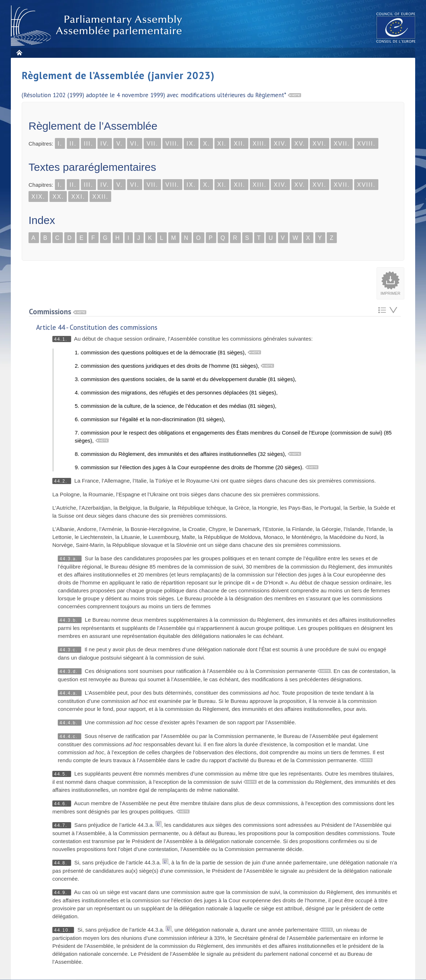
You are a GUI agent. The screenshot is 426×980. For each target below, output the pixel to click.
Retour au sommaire (382, 310)
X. (206, 144)
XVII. (342, 144)
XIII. (260, 144)
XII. (239, 144)
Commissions (58, 312)
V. (119, 144)
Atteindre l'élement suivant (393, 310)
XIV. (280, 144)
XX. (58, 197)
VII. (152, 144)
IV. (105, 144)
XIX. (38, 197)
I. (60, 144)
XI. (222, 144)
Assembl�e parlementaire (98, 26)
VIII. (172, 144)
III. (88, 144)
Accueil (19, 53)
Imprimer (390, 293)
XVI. (319, 144)
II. (73, 144)
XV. (300, 144)
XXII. (101, 197)
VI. (135, 144)
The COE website (396, 27)
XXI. (78, 197)
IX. (191, 144)
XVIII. (366, 144)
